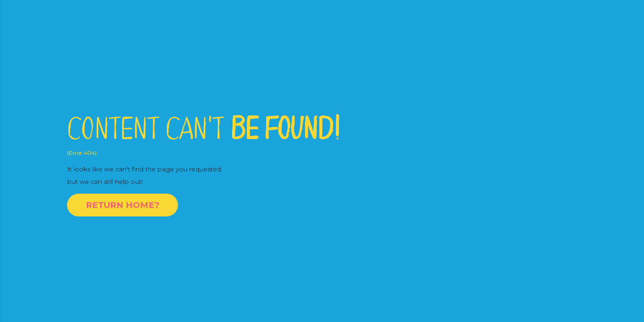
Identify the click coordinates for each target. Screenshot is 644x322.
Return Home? (123, 205)
